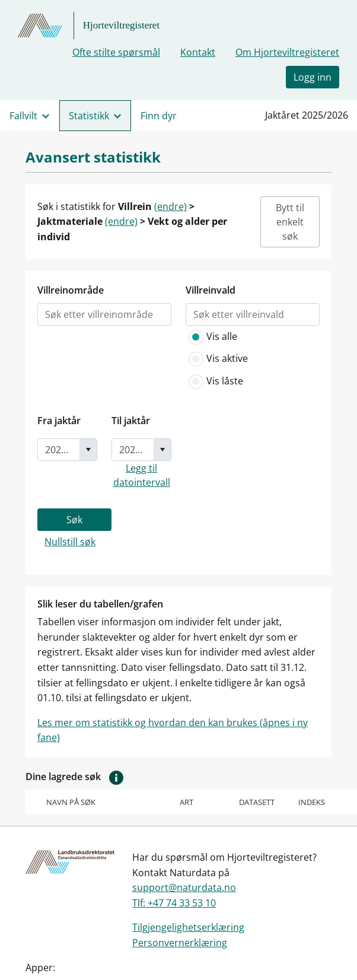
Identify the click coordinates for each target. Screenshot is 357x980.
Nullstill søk (70, 542)
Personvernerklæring (180, 943)
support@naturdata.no (184, 887)
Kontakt (198, 52)
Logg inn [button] (313, 77)
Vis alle (211, 337)
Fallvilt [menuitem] (23, 116)
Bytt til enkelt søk (290, 222)
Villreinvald (211, 290)
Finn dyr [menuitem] (159, 116)
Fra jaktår (59, 421)
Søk (74, 520)
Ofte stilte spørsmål (116, 52)
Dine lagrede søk (77, 777)
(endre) (170, 206)
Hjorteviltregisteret (121, 25)
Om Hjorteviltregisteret (287, 52)
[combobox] (59, 450)
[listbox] (104, 314)
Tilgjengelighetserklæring (188, 927)
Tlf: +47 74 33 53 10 (174, 903)
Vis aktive (217, 359)
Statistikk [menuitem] (89, 116)
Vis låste (214, 381)
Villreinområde (71, 290)
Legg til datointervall (142, 475)
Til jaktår (131, 421)
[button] (116, 777)
